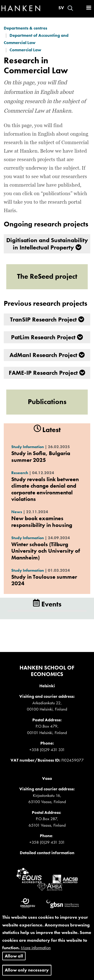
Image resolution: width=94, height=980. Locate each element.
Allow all (14, 961)
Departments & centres (25, 28)
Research (20, 473)
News (17, 512)
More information (36, 953)
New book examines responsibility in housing (42, 522)
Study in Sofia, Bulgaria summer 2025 (41, 456)
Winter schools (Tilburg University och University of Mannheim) (46, 551)
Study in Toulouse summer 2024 (44, 580)
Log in (79, 8)
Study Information (28, 447)
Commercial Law (25, 50)
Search (70, 8)
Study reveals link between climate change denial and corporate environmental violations (45, 489)
